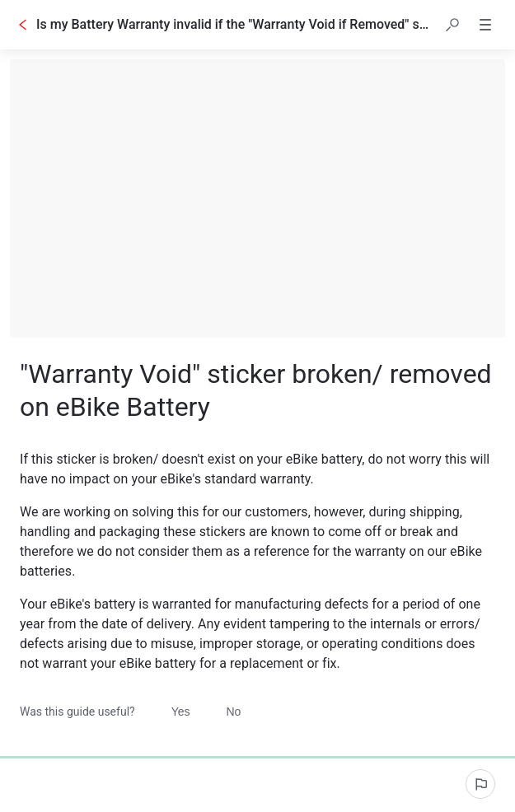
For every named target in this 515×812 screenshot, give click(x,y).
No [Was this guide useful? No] (234, 712)
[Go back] (23, 25)
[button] (452, 25)
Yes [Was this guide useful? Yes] (181, 712)
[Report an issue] (480, 784)
